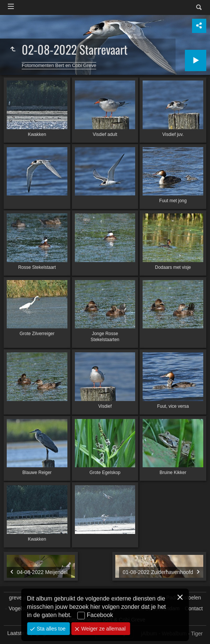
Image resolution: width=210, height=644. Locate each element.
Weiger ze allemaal (103, 629)
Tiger (197, 634)
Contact (194, 608)
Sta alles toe (50, 629)
